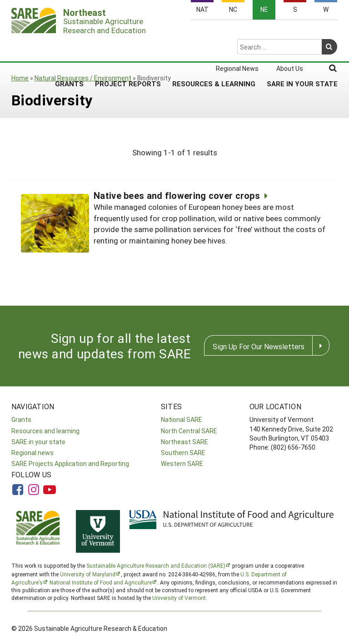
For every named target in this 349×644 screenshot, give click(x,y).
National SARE (182, 419)
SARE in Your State (302, 48)
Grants (69, 48)
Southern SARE (183, 453)
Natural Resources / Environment (83, 78)
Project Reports (128, 48)
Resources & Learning (214, 48)
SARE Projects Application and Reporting (70, 463)
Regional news (32, 453)
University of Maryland (88, 574)
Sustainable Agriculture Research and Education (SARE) (156, 565)
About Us (290, 33)
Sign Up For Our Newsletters (259, 346)
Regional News (237, 33)
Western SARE (182, 463)
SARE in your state (38, 442)
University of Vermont (179, 598)
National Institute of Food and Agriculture (101, 582)
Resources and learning (45, 431)
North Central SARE (189, 431)
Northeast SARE (184, 442)
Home (20, 78)
